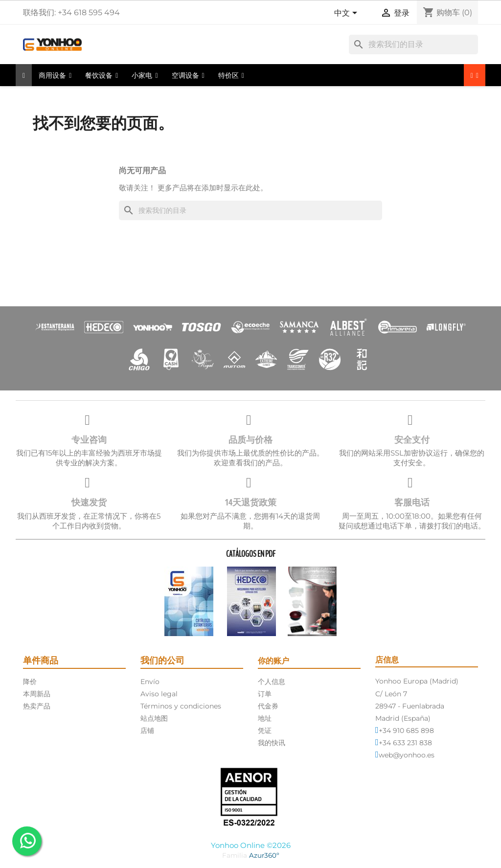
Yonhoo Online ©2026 (251, 845)
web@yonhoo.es (407, 755)
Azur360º (264, 855)
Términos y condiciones (181, 706)
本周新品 (37, 694)
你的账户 (273, 661)
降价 (30, 682)
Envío (150, 682)
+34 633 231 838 (405, 743)
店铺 (147, 731)
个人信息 (272, 682)
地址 (265, 718)
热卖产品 (37, 706)
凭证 (265, 731)
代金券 (268, 706)
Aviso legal (159, 694)
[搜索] (413, 45)
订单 (265, 694)
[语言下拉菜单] (347, 14)
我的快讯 (272, 743)
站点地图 (154, 718)
